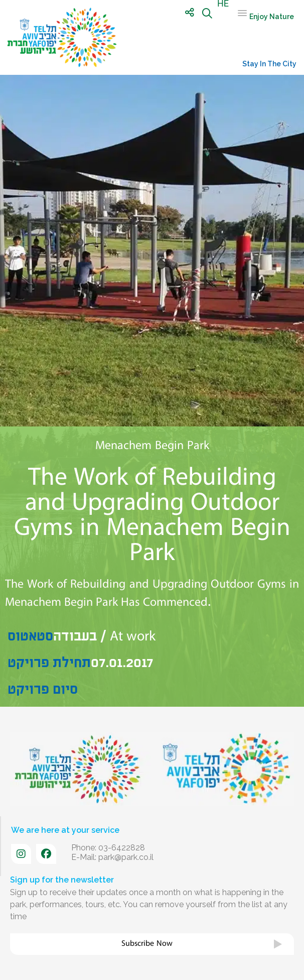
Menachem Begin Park (152, 446)
